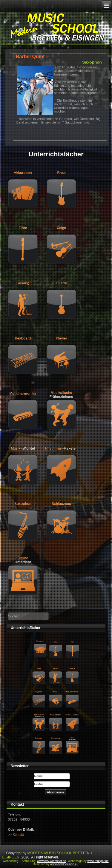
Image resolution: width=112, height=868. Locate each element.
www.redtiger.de (98, 861)
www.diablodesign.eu (64, 864)
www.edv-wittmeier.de (52, 861)
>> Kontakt (16, 835)
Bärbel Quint (30, 56)
